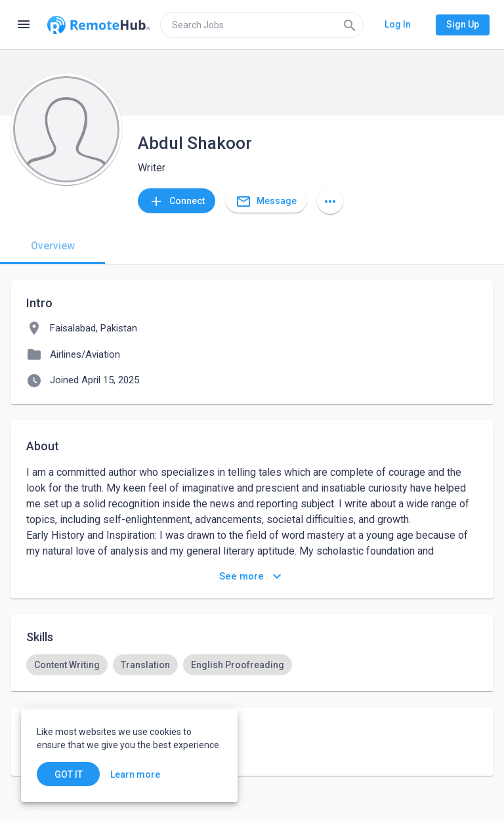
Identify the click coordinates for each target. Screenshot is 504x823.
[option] (67, 665)
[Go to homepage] (98, 25)
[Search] (350, 25)
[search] (262, 25)
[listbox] (252, 665)
